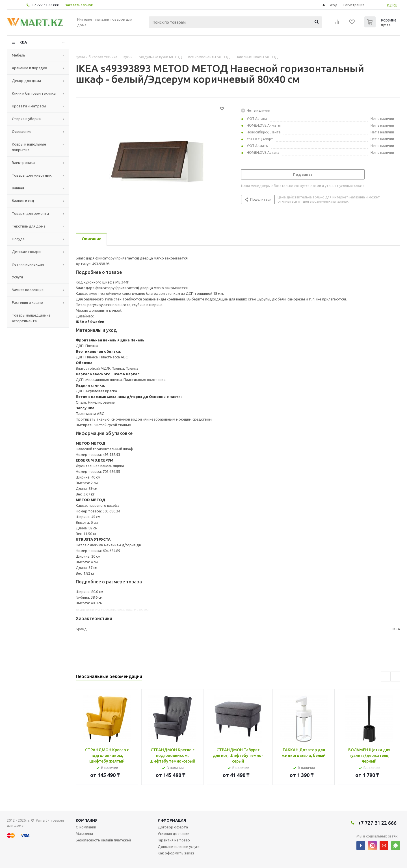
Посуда (18, 239)
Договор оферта (173, 827)
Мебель (19, 55)
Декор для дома (26, 81)
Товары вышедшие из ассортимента (31, 318)
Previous (386, 677)
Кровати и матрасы (29, 106)
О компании (86, 827)
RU (395, 5)
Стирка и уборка (26, 119)
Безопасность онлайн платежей (103, 840)
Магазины (84, 834)
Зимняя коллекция (28, 290)
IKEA (23, 42)
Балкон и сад (23, 201)
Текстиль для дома (29, 226)
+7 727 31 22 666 (45, 5)
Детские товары (27, 252)
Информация (172, 820)
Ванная (18, 188)
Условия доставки (174, 834)
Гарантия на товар (174, 840)
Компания (87, 820)
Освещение (22, 131)
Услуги (17, 277)
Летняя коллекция (28, 264)
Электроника (23, 163)
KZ (389, 5)
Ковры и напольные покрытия (29, 147)
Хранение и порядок (30, 68)
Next (395, 677)
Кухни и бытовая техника (34, 93)
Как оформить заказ (176, 853)
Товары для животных (32, 175)
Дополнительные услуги (179, 847)
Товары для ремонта (30, 213)
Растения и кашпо (27, 302)
